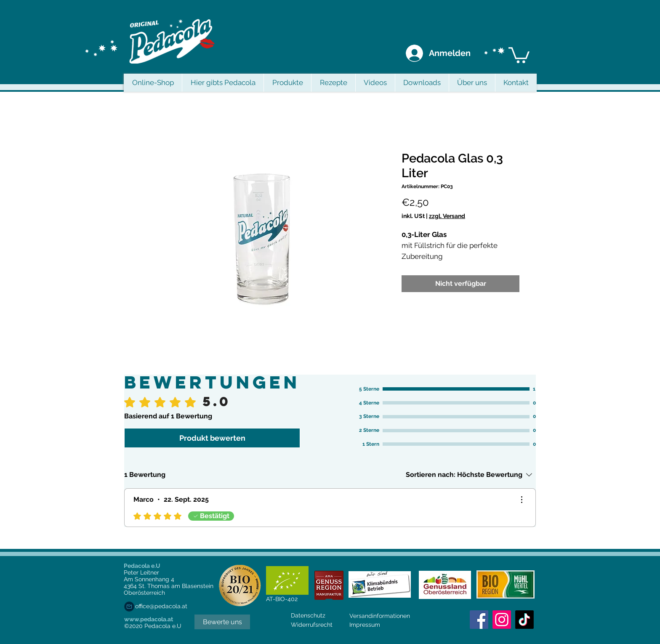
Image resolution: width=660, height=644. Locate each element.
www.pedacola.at (149, 619)
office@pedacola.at (161, 606)
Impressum (365, 625)
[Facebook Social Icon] (479, 620)
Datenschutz (308, 615)
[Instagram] (502, 620)
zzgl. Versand (447, 216)
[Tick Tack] (524, 620)
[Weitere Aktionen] (522, 500)
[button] (519, 54)
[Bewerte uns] (222, 622)
